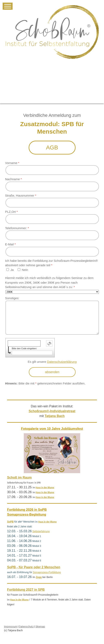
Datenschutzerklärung (62, 362)
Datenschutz (26, 626)
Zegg (39, 577)
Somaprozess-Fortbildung (47, 572)
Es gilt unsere (52, 362)
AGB (52, 147)
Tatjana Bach (55, 416)
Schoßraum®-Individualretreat (52, 411)
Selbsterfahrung (41, 531)
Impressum (11, 626)
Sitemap (40, 626)
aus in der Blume (46, 488)
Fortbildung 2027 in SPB (26, 590)
